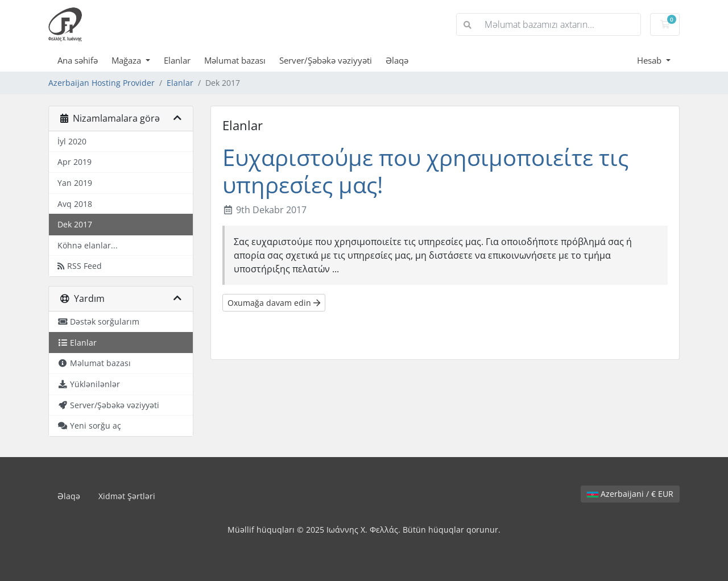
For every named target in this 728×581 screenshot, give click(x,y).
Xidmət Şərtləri (127, 496)
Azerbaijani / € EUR (630, 494)
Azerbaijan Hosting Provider (102, 83)
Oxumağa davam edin (274, 303)
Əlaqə (397, 60)
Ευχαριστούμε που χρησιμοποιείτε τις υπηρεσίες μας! (425, 171)
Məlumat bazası (235, 60)
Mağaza (127, 60)
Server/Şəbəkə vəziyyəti (326, 60)
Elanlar (177, 60)
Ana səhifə (78, 60)
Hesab (650, 60)
